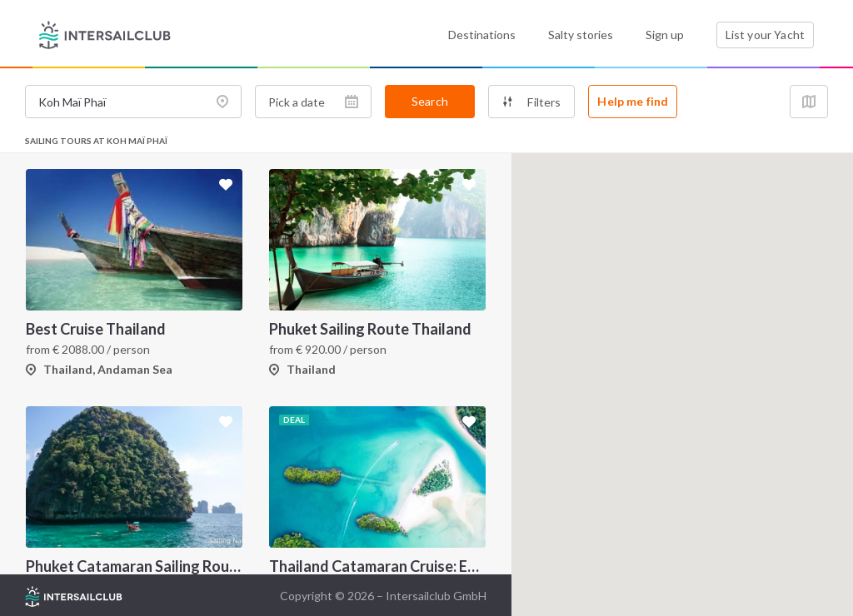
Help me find (633, 101)
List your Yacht (765, 35)
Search (430, 101)
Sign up (665, 35)
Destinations (482, 35)
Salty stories (581, 35)
